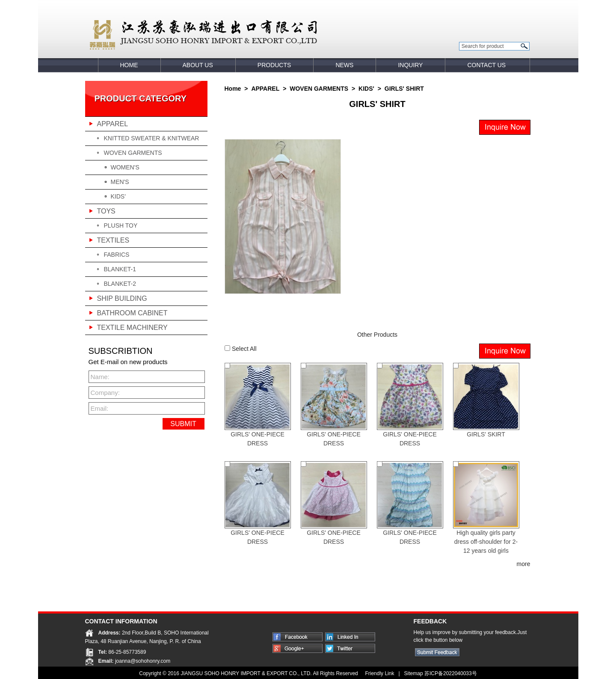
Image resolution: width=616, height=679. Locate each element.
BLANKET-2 (120, 284)
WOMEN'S (125, 167)
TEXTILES (113, 240)
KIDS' (118, 196)
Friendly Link (379, 673)
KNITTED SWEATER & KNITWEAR (152, 138)
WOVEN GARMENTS (133, 153)
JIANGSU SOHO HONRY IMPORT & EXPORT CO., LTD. (247, 673)
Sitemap (414, 673)
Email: (100, 408)
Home (233, 89)
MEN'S (120, 182)
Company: (104, 393)
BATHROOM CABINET (132, 313)
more (524, 564)
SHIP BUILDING (122, 298)
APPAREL (113, 124)
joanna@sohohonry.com (143, 661)
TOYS (106, 211)
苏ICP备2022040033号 (451, 673)
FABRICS (117, 255)
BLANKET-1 (120, 269)
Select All (244, 349)
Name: (100, 377)
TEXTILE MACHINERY (132, 328)
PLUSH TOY (121, 225)
